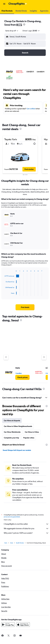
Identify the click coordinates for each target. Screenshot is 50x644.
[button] (4, 4)
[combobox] (12, 31)
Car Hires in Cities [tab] (32, 432)
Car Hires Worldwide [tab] (12, 432)
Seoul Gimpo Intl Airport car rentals (17, 450)
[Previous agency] (6, 357)
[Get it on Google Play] (8, 625)
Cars (6, 544)
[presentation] (24, 24)
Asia (12, 544)
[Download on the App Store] (23, 625)
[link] (25, 307)
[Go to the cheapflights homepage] (18, 4)
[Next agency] (44, 357)
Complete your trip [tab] (11, 438)
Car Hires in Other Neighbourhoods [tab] (18, 426)
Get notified (31, 109)
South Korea (20, 544)
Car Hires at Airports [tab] (12, 421)
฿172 (19, 25)
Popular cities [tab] (29, 438)
